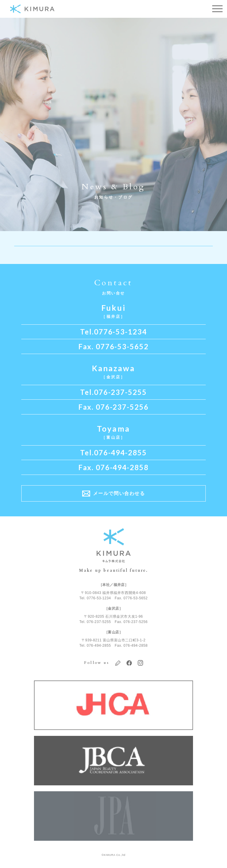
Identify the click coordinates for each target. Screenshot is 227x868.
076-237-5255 (120, 392)
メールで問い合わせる (119, 493)
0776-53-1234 (120, 332)
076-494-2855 (120, 453)
